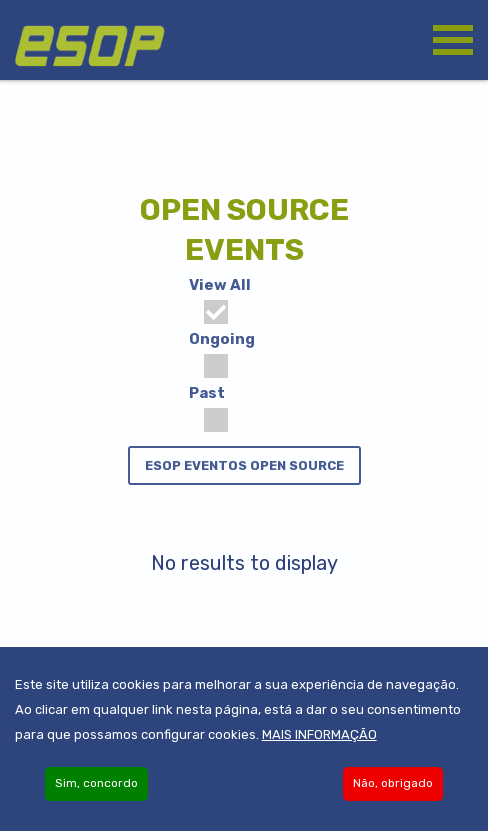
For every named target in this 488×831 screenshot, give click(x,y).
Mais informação (319, 739)
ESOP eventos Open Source (244, 465)
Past (208, 408)
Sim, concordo (96, 788)
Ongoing (222, 354)
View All (220, 300)
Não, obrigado (393, 788)
